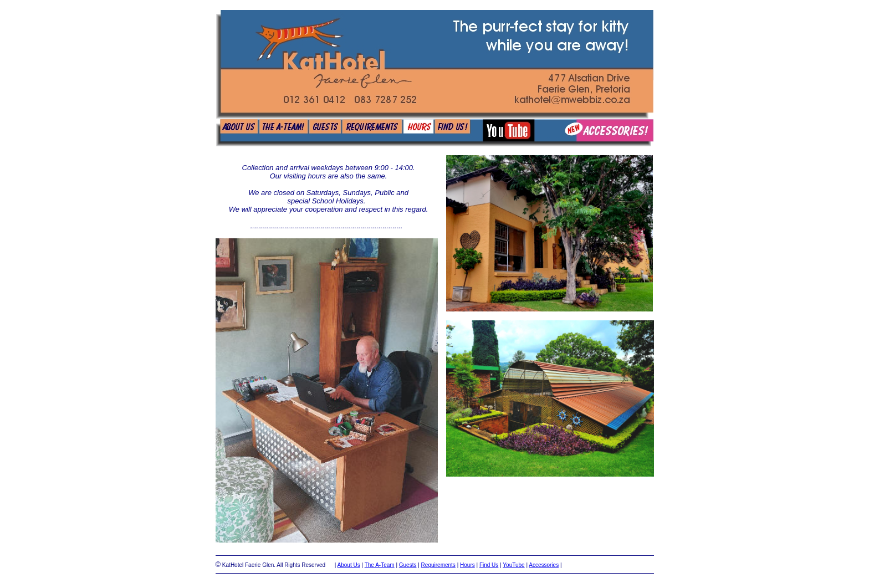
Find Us (489, 565)
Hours (467, 565)
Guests (408, 565)
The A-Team (380, 565)
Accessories (544, 565)
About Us (349, 565)
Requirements (438, 565)
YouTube (513, 565)
